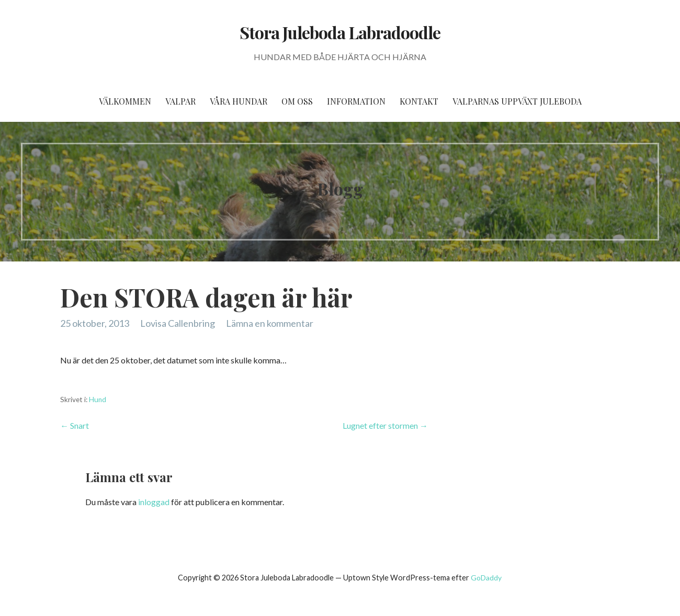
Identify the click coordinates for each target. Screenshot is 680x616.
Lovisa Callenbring (178, 323)
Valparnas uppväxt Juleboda (517, 101)
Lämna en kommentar (270, 323)
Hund (98, 400)
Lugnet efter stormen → (385, 425)
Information (356, 101)
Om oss (297, 101)
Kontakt (419, 101)
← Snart (75, 425)
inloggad (154, 502)
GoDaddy (486, 578)
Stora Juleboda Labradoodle (340, 32)
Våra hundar (239, 101)
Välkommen (125, 101)
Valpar (180, 101)
